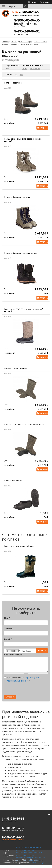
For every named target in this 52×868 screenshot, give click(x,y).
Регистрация (45, 2)
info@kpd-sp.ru (26, 24)
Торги (12, 6)
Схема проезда (37, 863)
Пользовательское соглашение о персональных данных (29, 854)
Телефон (9, 629)
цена (24, 68)
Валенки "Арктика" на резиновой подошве (24, 424)
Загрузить (42, 651)
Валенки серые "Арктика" (16, 368)
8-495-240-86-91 (27, 31)
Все (21, 75)
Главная (5, 41)
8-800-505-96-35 (27, 20)
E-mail (8, 639)
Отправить (10, 697)
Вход (34, 2)
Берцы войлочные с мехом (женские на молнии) (23, 140)
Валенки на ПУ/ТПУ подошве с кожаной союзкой (24, 310)
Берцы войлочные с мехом (17, 197)
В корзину (44, 128)
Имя (7, 618)
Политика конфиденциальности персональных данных (28, 849)
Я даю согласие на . (22, 679)
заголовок (35, 68)
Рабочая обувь (26, 41)
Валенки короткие (13, 83)
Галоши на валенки (13, 480)
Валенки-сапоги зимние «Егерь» (19, 546)
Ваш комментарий (14, 655)
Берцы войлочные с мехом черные (21, 253)
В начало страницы (47, 814)
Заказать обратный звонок (13, 840)
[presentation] (25, 689)
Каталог (14, 41)
